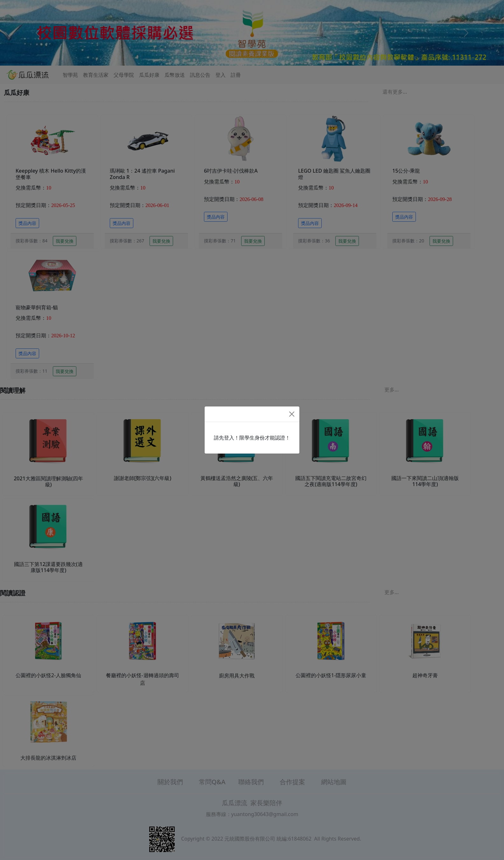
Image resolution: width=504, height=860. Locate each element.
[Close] (292, 414)
